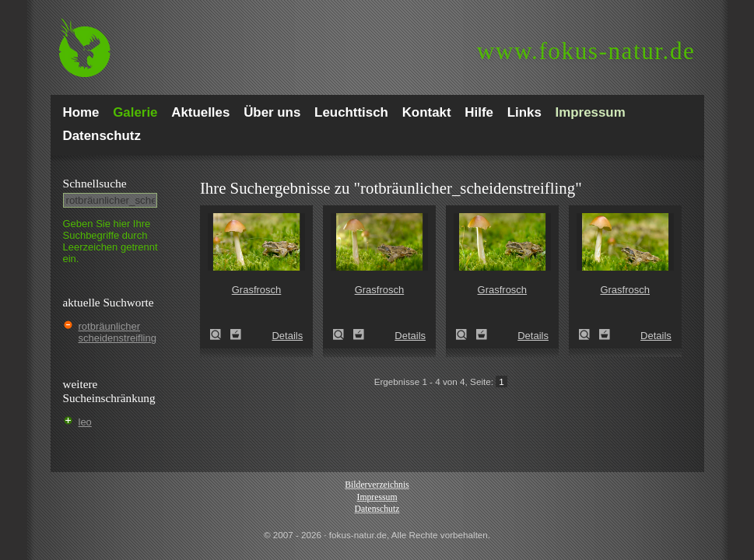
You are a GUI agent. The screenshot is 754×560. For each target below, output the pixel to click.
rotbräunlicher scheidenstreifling (117, 332)
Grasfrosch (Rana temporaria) (220, 334)
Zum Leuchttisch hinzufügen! (236, 334)
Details (287, 336)
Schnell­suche (95, 183)
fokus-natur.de (586, 51)
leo (85, 422)
